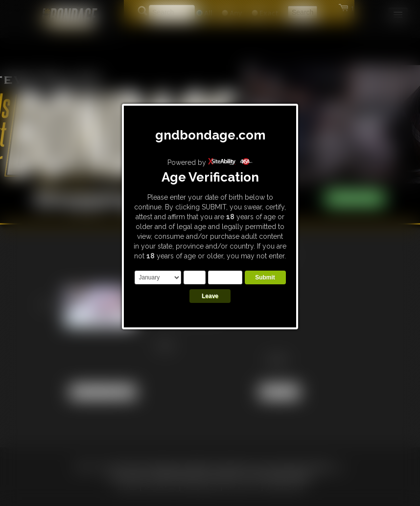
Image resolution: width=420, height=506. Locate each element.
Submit (265, 277)
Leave (210, 296)
